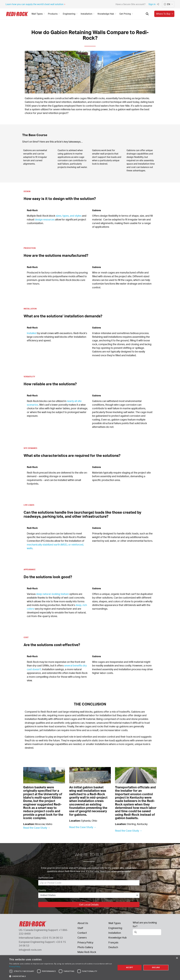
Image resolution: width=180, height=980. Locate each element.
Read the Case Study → (37, 828)
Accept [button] (130, 967)
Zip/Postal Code (46, 878)
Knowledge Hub (118, 937)
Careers (82, 937)
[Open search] (147, 14)
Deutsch (113, 947)
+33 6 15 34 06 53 (52, 938)
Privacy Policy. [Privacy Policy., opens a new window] (15, 966)
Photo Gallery (85, 947)
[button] (61, 976)
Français (113, 942)
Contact (82, 933)
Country (42, 890)
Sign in (154, 4)
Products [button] (54, 14)
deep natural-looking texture (52, 594)
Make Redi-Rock (87, 952)
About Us (83, 923)
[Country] (89, 895)
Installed (32, 333)
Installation (115, 933)
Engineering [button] (71, 14)
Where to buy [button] (165, 14)
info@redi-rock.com (30, 950)
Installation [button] (88, 14)
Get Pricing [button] (127, 14)
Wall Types (115, 923)
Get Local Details (89, 905)
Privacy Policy (85, 942)
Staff (80, 928)
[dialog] (90, 968)
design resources (45, 219)
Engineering (115, 928)
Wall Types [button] (39, 14)
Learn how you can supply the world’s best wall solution (36, 4)
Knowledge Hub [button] (107, 14)
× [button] (177, 958)
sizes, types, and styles (69, 216)
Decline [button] (156, 967)
